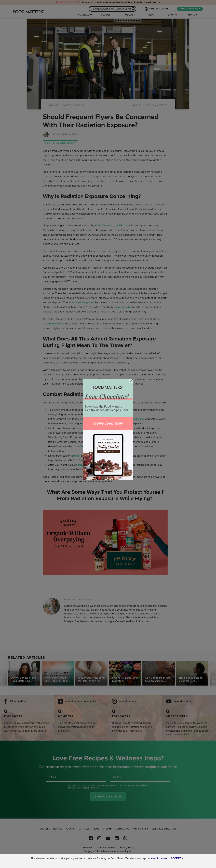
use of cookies (159, 858)
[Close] (131, 381)
